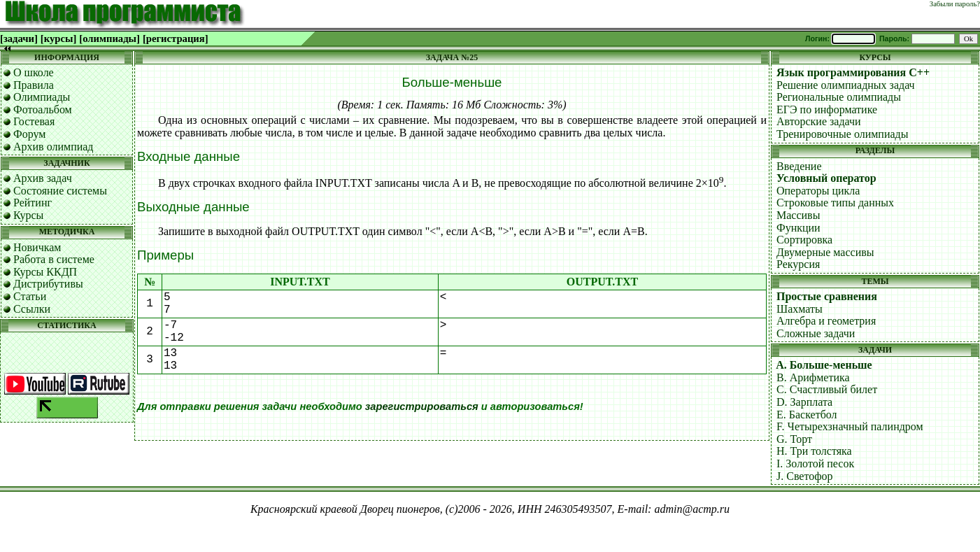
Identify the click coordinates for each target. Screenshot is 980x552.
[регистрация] (176, 38)
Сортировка (804, 240)
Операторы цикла (818, 191)
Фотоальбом (43, 109)
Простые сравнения (827, 296)
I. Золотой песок (815, 463)
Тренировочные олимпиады (842, 134)
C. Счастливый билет (827, 389)
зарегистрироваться (422, 406)
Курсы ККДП (45, 272)
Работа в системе (54, 259)
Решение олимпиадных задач (846, 85)
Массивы (798, 215)
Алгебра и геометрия (826, 321)
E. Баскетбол (807, 415)
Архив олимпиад (54, 147)
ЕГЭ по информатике (827, 109)
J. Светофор (805, 476)
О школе (34, 72)
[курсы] (58, 38)
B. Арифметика (813, 377)
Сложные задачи (816, 333)
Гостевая (34, 121)
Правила (34, 85)
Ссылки (32, 309)
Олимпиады (42, 97)
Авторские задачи (819, 121)
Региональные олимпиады (839, 97)
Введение (799, 166)
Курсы (28, 215)
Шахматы (800, 309)
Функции (798, 228)
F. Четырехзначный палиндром (850, 426)
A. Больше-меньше (824, 365)
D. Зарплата (804, 402)
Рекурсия (798, 264)
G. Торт (794, 439)
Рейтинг (33, 203)
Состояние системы (60, 191)
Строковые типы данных (835, 203)
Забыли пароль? (955, 4)
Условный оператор (826, 178)
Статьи (30, 296)
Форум (29, 134)
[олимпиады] (109, 38)
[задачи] (19, 38)
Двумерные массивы (825, 252)
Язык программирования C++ (853, 72)
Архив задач (43, 178)
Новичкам (37, 247)
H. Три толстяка (814, 451)
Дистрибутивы (48, 284)
